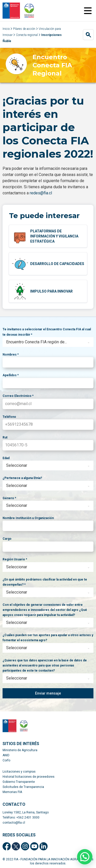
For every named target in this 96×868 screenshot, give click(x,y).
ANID (6, 755)
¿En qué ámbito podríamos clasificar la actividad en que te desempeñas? (45, 582)
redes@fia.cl (41, 193)
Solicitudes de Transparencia (23, 787)
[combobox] (48, 342)
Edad (6, 458)
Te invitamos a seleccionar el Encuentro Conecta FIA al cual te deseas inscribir (47, 332)
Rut (5, 437)
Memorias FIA (12, 792)
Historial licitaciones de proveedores (29, 777)
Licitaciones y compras (19, 772)
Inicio (6, 29)
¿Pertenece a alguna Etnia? (22, 478)
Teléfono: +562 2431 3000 (21, 817)
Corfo (6, 760)
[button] (85, 857)
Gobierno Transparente (19, 782)
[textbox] (43, 342)
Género (9, 498)
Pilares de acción (24, 29)
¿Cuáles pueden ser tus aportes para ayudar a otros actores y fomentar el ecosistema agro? (48, 638)
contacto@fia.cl (14, 823)
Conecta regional (27, 35)
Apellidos (11, 375)
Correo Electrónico (18, 396)
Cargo (7, 539)
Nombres (11, 355)
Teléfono (9, 417)
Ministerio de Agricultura (20, 750)
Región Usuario (15, 559)
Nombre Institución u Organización (28, 518)
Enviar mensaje (48, 693)
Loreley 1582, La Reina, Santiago (26, 812)
